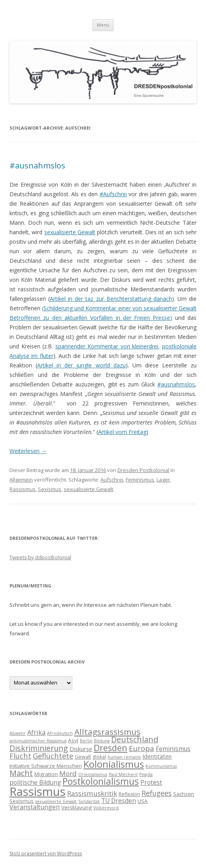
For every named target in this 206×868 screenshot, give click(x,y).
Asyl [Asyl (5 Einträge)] (73, 740)
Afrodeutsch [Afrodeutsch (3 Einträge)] (60, 733)
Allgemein (21, 480)
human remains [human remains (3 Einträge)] (124, 757)
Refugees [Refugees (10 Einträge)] (157, 793)
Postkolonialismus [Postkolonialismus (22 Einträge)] (101, 781)
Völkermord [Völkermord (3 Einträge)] (106, 808)
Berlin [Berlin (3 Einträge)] (86, 741)
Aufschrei (112, 480)
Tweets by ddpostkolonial (40, 557)
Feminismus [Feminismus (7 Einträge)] (173, 749)
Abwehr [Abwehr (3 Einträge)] (18, 733)
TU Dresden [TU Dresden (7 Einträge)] (119, 801)
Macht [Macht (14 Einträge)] (21, 773)
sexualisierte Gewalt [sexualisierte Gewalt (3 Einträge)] (56, 801)
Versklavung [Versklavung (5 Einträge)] (77, 807)
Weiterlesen (28, 451)
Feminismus (140, 480)
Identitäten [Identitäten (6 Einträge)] (157, 756)
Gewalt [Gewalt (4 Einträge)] (83, 757)
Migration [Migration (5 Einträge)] (46, 774)
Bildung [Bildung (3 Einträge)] (102, 741)
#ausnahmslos (37, 165)
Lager (163, 480)
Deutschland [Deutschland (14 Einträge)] (135, 739)
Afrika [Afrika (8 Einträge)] (36, 732)
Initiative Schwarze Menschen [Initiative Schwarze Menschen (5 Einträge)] (46, 766)
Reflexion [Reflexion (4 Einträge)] (129, 794)
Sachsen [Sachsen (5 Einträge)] (184, 794)
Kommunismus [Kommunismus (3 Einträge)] (161, 766)
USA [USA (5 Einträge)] (143, 801)
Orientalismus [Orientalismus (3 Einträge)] (93, 774)
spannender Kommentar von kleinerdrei (107, 346)
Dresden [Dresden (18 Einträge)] (111, 748)
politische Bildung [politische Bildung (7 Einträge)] (35, 782)
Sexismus (50, 489)
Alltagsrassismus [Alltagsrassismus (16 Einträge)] (107, 732)
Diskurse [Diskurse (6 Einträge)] (81, 749)
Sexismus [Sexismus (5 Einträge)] (22, 801)
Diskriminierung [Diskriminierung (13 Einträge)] (39, 748)
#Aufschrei (113, 194)
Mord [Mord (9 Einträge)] (68, 773)
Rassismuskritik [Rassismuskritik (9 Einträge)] (92, 793)
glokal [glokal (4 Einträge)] (99, 757)
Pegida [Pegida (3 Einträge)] (146, 774)
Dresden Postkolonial (143, 470)
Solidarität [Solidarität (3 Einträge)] (89, 801)
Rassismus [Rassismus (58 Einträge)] (38, 792)
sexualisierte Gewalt (70, 232)
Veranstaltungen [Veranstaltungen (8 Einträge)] (35, 807)
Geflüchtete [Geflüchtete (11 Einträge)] (53, 756)
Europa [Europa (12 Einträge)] (142, 748)
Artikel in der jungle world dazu (81, 365)
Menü (103, 25)
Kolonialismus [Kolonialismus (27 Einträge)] (114, 764)
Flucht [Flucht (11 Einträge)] (20, 756)
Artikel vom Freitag (122, 432)
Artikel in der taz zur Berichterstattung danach (111, 299)
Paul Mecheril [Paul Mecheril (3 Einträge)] (123, 774)
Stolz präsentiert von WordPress (46, 854)
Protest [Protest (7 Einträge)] (151, 782)
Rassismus (23, 489)
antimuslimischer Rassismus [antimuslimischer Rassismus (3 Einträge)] (38, 741)
